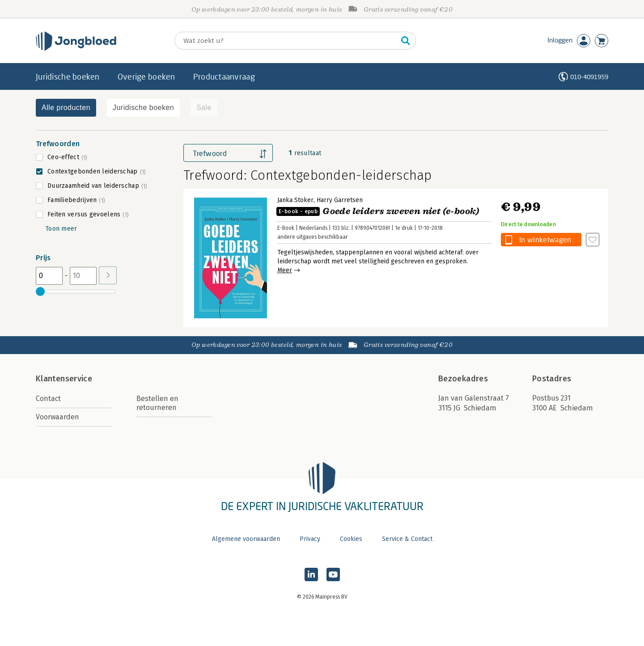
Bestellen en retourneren (157, 403)
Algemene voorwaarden (246, 539)
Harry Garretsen (340, 200)
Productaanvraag (224, 76)
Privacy (310, 539)
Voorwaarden (57, 417)
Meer (285, 270)
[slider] (40, 291)
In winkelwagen (545, 239)
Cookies (351, 539)
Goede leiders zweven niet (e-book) (378, 211)
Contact (48, 399)
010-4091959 (589, 77)
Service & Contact (407, 539)
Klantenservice (64, 379)
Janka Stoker (295, 200)
